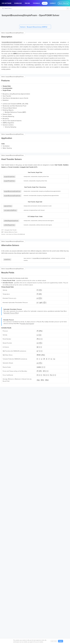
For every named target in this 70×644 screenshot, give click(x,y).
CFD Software (7, 3)
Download (18, 3)
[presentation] (37, 290)
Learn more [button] (54, 641)
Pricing (27, 3)
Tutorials (36, 3)
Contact (53, 3)
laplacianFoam (8, 206)
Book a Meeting (63, 3)
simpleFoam (7, 259)
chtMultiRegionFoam (9, 225)
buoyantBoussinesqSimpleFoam (12, 191)
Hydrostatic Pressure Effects (11, 313)
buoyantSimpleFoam (9, 177)
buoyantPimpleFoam (9, 181)
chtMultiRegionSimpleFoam (11, 221)
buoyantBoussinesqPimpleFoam (12, 196)
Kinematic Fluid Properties (27, 324)
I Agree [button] (61, 641)
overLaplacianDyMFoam (10, 210)
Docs (45, 3)
